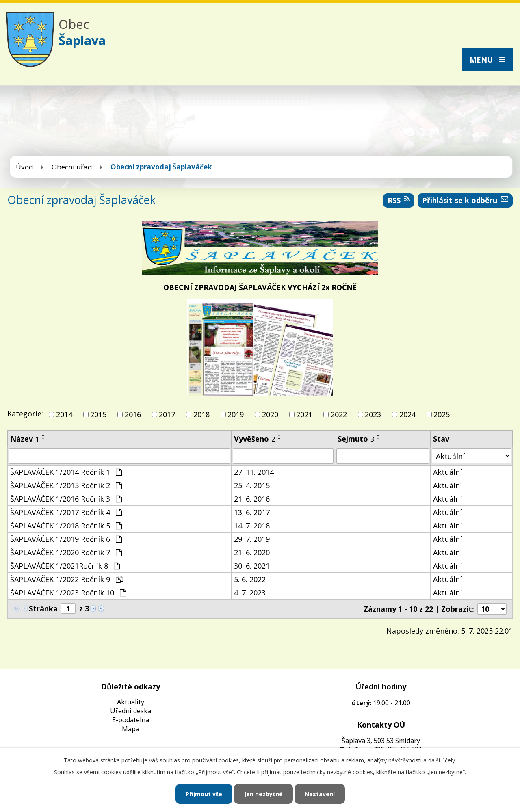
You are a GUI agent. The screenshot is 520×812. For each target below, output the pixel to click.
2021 (304, 414)
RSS (399, 200)
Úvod (25, 167)
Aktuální (447, 472)
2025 (442, 414)
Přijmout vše (204, 794)
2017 (167, 414)
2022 (339, 414)
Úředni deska (131, 711)
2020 (270, 414)
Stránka (43, 608)
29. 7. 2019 (252, 539)
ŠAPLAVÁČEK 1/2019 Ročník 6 (66, 539)
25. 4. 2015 (252, 485)
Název (25, 439)
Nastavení (320, 794)
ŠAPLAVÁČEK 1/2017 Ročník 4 (66, 512)
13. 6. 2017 (252, 512)
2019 (236, 414)
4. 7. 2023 (250, 593)
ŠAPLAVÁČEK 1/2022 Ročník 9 (67, 579)
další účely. (442, 760)
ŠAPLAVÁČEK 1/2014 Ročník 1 (66, 472)
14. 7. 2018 (252, 526)
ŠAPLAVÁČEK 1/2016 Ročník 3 (66, 499)
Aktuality (131, 702)
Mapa (131, 729)
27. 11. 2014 (254, 472)
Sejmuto (356, 439)
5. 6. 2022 (250, 579)
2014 (64, 414)
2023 (373, 414)
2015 (98, 414)
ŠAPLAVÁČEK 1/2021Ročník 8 (65, 566)
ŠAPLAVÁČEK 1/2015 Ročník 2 (66, 485)
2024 (407, 414)
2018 (201, 414)
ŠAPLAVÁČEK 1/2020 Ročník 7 (66, 552)
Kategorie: (25, 414)
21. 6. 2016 (252, 499)
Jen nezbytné (263, 794)
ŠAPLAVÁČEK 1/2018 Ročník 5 (66, 526)
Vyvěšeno (255, 439)
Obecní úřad (72, 167)
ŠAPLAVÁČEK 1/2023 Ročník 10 (68, 593)
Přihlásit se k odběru (465, 200)
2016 (133, 414)
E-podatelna (131, 720)
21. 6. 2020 (252, 552)
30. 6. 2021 (252, 566)
